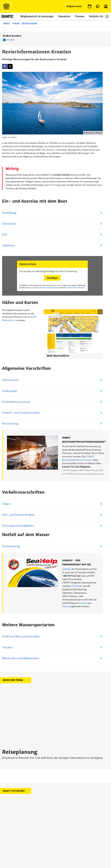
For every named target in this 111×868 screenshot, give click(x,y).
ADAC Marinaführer (45, 313)
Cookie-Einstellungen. (76, 287)
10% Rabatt (77, 570)
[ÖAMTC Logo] (6, 6)
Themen (80, 16)
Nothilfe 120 (97, 16)
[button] (84, 326)
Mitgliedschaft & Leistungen (37, 16)
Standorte (64, 16)
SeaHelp (66, 553)
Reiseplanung (30, 24)
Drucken (11, 40)
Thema (16, 24)
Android (83, 587)
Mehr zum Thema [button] (13, 664)
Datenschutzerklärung (49, 287)
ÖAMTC (7, 24)
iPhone (66, 590)
